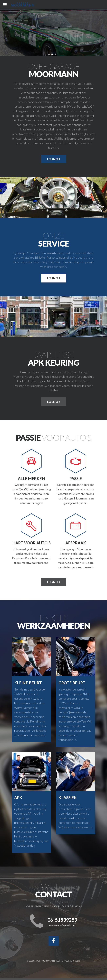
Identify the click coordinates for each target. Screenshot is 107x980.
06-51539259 (62, 920)
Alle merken (31, 478)
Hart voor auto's (31, 543)
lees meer (54, 402)
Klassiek (68, 798)
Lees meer (54, 159)
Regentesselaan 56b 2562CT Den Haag (58, 906)
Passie (76, 478)
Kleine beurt (28, 683)
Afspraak (76, 543)
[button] (49, 54)
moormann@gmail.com (62, 925)
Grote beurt (72, 683)
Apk (18, 798)
